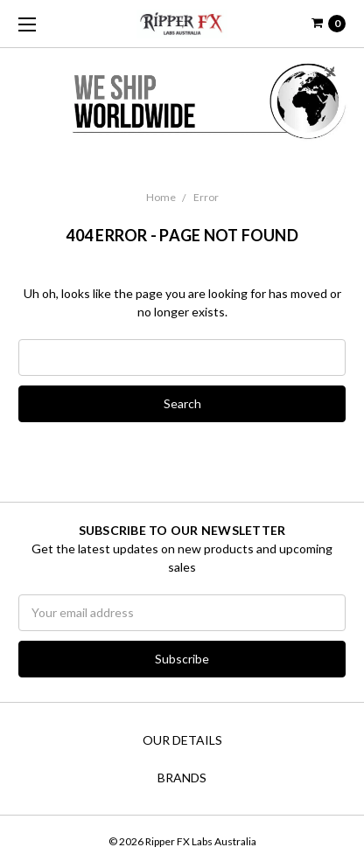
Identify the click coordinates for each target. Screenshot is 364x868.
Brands (182, 778)
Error (206, 197)
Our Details (182, 740)
